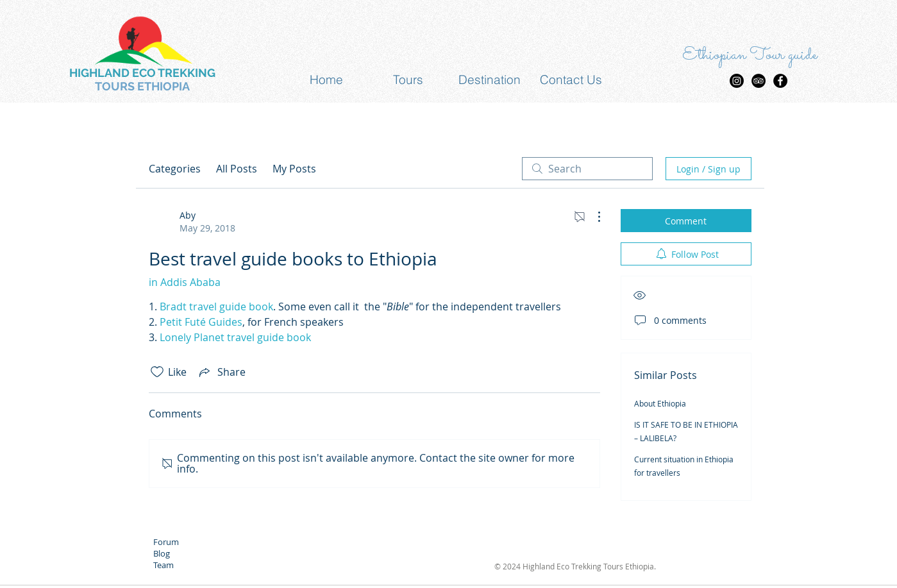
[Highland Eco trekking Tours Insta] (737, 81)
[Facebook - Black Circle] (780, 81)
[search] (587, 169)
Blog (162, 553)
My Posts (294, 169)
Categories (175, 169)
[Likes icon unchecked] (157, 372)
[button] (408, 80)
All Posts (237, 169)
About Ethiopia (660, 403)
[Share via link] (221, 372)
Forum (166, 542)
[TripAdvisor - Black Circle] (759, 81)
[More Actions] (592, 217)
